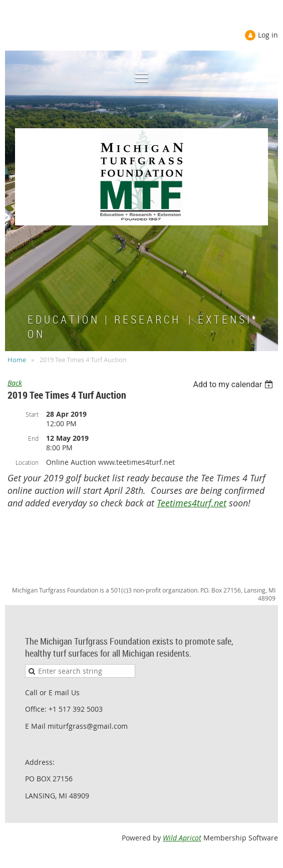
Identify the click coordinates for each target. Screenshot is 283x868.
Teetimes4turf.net (192, 503)
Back (15, 383)
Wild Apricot (182, 838)
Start (32, 414)
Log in (268, 35)
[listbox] (234, 384)
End (33, 438)
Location (27, 462)
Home (17, 360)
